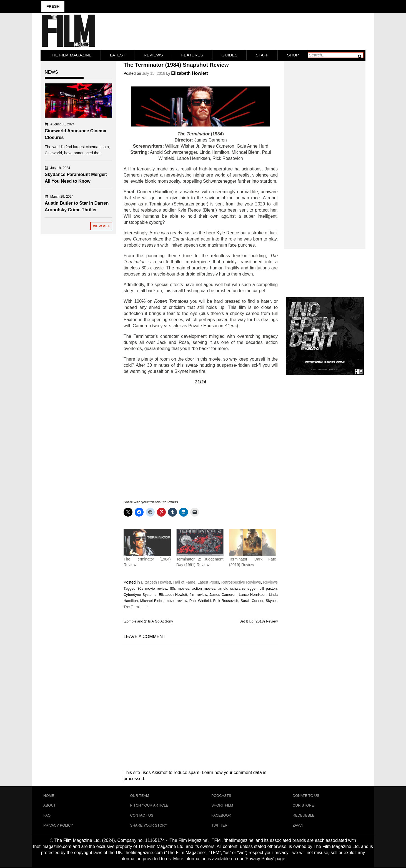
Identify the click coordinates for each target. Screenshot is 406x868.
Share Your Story (149, 825)
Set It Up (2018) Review (259, 621)
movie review (176, 600)
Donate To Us (306, 795)
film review (198, 594)
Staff (262, 55)
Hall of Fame (184, 582)
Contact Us (142, 815)
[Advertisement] (201, 442)
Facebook (221, 815)
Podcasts (221, 795)
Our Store (303, 805)
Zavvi (298, 825)
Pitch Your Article (149, 805)
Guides (230, 55)
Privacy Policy (58, 825)
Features (192, 55)
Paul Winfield (200, 600)
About (50, 805)
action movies (204, 588)
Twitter (219, 825)
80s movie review (152, 588)
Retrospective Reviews (241, 582)
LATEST (118, 55)
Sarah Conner (252, 600)
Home (49, 795)
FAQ (47, 815)
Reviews (153, 55)
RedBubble (304, 815)
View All (101, 226)
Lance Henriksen (253, 594)
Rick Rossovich (226, 600)
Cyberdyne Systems (140, 594)
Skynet (271, 600)
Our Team (140, 795)
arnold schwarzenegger (237, 588)
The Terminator (136, 607)
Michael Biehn (152, 600)
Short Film (222, 805)
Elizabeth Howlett (189, 73)
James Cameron (223, 594)
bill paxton (268, 588)
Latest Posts (208, 582)
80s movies (180, 588)
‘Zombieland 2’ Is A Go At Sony (148, 621)
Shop (293, 55)
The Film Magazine (71, 55)
